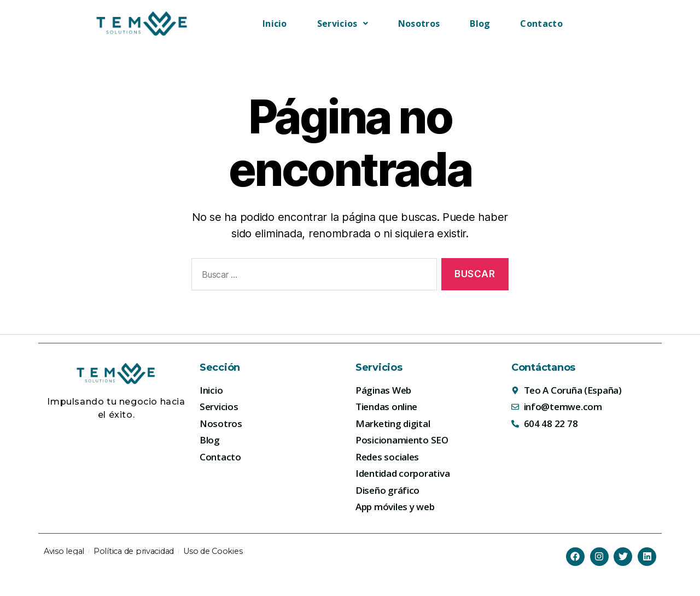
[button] (343, 24)
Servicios (343, 24)
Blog (480, 24)
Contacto (541, 24)
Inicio (275, 24)
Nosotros (419, 24)
